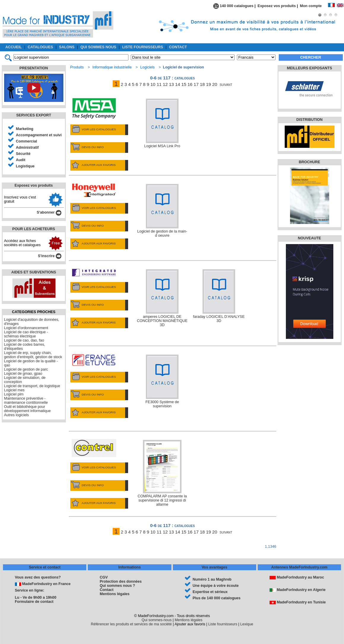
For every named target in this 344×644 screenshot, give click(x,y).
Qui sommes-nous (157, 620)
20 (215, 84)
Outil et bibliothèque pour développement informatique (27, 409)
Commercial (27, 141)
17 (196, 84)
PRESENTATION (34, 68)
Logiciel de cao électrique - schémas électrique (26, 334)
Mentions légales (114, 594)
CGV (104, 577)
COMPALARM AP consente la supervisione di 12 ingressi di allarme (162, 473)
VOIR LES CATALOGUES (93, 129)
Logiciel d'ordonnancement (26, 328)
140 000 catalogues (233, 6)
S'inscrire (50, 256)
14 (178, 84)
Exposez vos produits (277, 6)
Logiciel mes (14, 390)
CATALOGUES (40, 47)
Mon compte (314, 6)
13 (172, 84)
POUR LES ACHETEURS (34, 229)
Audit (21, 160)
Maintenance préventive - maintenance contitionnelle (26, 401)
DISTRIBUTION (309, 120)
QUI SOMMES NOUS (98, 47)
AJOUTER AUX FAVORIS (93, 165)
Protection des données (121, 581)
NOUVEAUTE (309, 238)
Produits (77, 67)
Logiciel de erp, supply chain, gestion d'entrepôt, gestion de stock (33, 355)
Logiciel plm (14, 394)
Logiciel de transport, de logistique (32, 386)
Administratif (27, 148)
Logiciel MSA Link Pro (162, 123)
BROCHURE (309, 162)
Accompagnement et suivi (39, 135)
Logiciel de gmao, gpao (23, 374)
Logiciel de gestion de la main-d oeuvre (162, 211)
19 (209, 84)
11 (159, 84)
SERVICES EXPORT (34, 115)
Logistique (25, 166)
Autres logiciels (17, 415)
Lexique (247, 624)
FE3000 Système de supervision (162, 381)
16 (190, 84)
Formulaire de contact (34, 602)
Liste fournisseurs (223, 624)
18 (202, 84)
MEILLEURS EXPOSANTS (309, 68)
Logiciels (148, 67)
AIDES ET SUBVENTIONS (34, 272)
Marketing (25, 129)
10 (153, 84)
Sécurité (23, 154)
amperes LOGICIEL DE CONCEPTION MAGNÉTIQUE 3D (162, 298)
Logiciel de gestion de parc (26, 369)
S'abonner (49, 212)
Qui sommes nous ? (117, 586)
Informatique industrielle (112, 67)
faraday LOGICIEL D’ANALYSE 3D (219, 296)
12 (165, 84)
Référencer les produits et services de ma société (131, 624)
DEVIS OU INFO (87, 147)
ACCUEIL (13, 47)
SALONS (67, 47)
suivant (226, 84)
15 (184, 84)
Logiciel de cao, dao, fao (24, 340)
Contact (106, 590)
